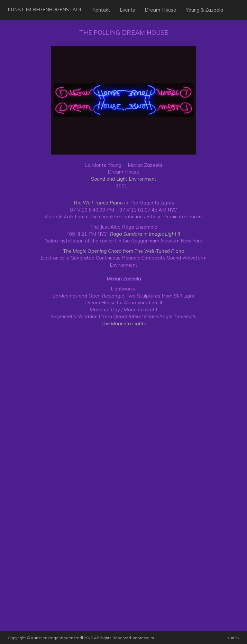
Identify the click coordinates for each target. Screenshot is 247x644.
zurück (233, 638)
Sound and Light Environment (124, 179)
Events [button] (127, 10)
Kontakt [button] (101, 10)
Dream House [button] (160, 10)
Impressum (143, 638)
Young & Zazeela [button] (205, 10)
